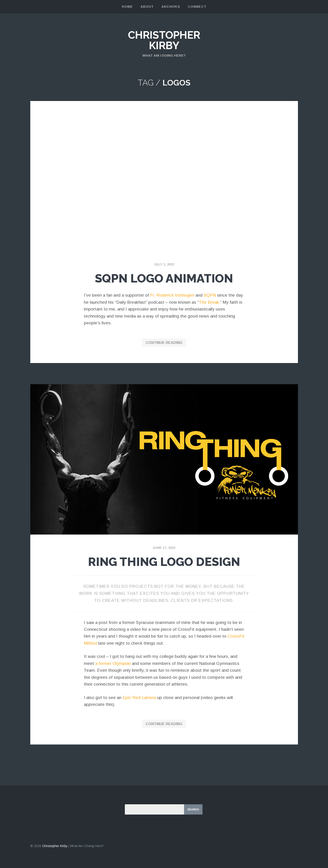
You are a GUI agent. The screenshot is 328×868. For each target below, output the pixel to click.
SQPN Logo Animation (164, 278)
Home (127, 7)
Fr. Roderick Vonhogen (172, 295)
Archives (171, 7)
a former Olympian (113, 663)
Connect (197, 7)
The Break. (209, 302)
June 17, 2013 (164, 548)
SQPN (210, 295)
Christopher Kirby (164, 40)
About (147, 7)
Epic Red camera (139, 698)
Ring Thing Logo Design (164, 562)
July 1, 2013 (164, 264)
